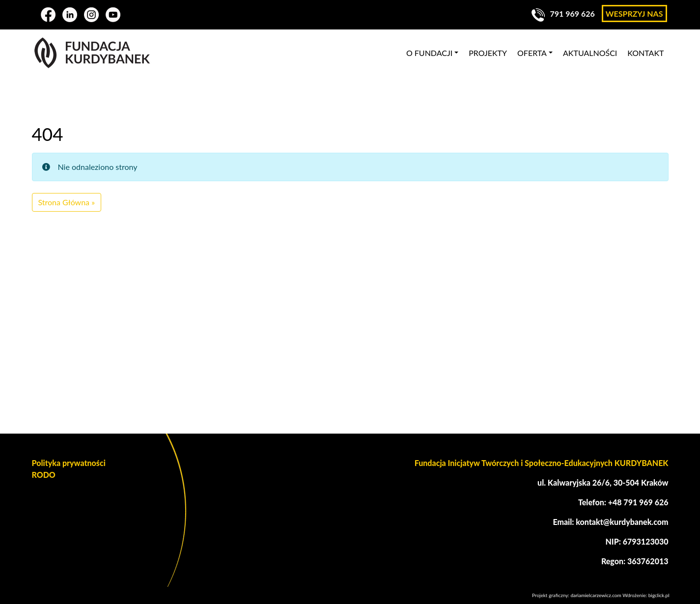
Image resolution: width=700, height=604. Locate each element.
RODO (44, 475)
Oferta (532, 53)
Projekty (488, 53)
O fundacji (429, 53)
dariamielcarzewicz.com (596, 595)
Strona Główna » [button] (67, 202)
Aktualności (590, 53)
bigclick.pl (659, 595)
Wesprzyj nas (634, 14)
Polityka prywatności (69, 463)
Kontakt (645, 53)
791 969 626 (563, 14)
